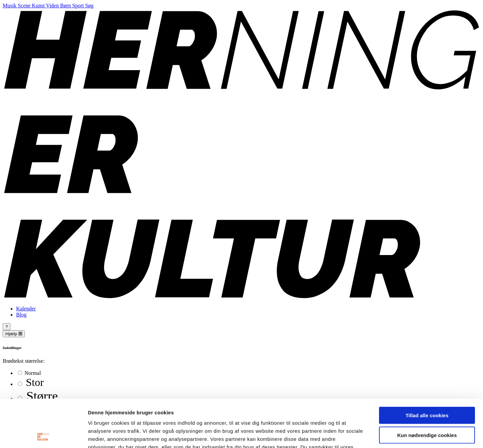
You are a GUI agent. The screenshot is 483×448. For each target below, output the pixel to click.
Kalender (26, 309)
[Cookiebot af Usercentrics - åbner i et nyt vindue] (43, 435)
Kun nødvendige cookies (427, 387)
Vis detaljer (349, 435)
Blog (21, 315)
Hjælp (14, 334)
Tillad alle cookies (427, 368)
